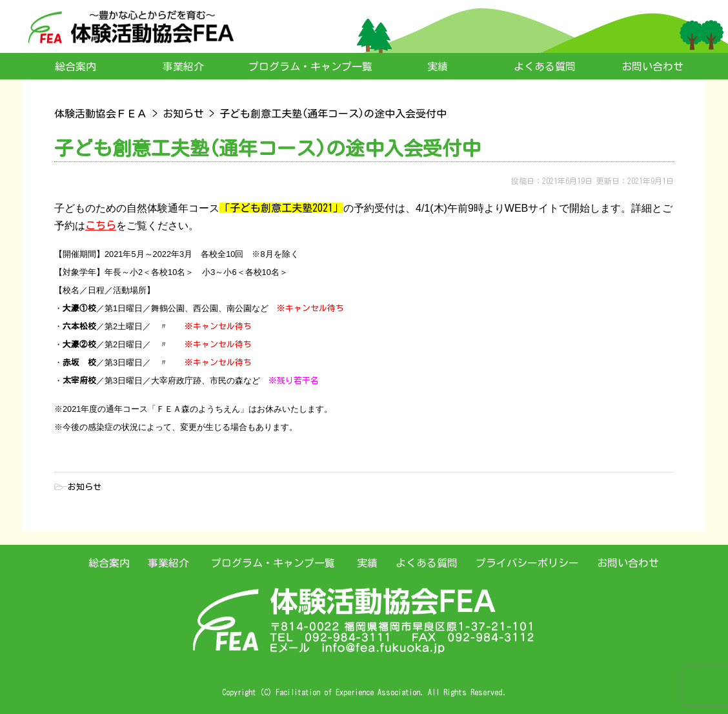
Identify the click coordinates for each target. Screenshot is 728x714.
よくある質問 (545, 66)
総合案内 (76, 66)
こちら (101, 225)
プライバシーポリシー (527, 563)
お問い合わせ (652, 66)
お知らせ (85, 487)
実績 (438, 66)
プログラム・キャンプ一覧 (310, 66)
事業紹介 (183, 66)
